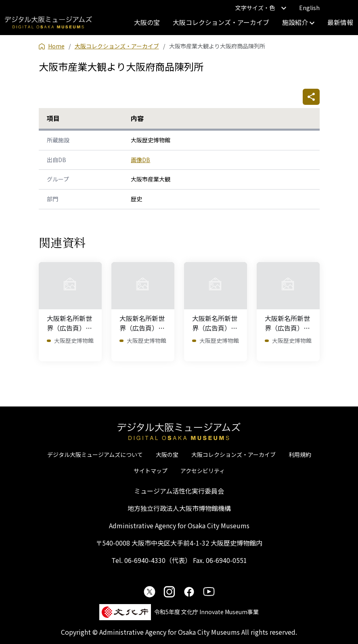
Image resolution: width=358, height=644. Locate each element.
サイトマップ (151, 471)
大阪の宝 (147, 22)
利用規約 (300, 454)
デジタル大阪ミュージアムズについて (95, 454)
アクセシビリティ (203, 471)
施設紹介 (298, 22)
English (309, 8)
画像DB (140, 160)
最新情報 (340, 22)
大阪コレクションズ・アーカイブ (221, 22)
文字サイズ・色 (261, 8)
